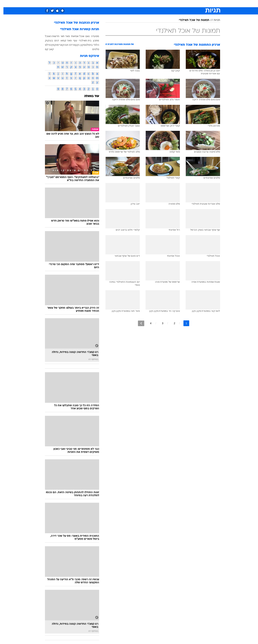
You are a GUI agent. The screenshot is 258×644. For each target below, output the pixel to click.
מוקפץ (52, 45)
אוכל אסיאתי (74, 36)
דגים (53, 40)
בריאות (120, 4)
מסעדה (92, 36)
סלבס (151, 4)
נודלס (45, 45)
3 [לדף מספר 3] (159, 323)
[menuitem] (198, 4)
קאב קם (46, 49)
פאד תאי (62, 36)
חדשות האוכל (49, 36)
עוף (72, 40)
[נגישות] (5, 4)
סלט (84, 45)
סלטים (92, 49)
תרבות (162, 4)
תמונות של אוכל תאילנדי (191, 20)
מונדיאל (175, 4)
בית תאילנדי (82, 40)
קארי (58, 45)
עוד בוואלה (88, 96)
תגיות (213, 20)
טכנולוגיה (94, 4)
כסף (141, 4)
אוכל (131, 4)
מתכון (93, 40)
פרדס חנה (66, 45)
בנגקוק (45, 40)
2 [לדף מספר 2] (171, 323)
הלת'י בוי (91, 45)
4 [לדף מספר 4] (147, 323)
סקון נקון (77, 45)
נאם (84, 36)
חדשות (200, 4)
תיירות (108, 4)
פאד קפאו (63, 40)
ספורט (188, 4)
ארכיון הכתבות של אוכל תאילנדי (73, 23)
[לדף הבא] (138, 323)
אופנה (81, 4)
